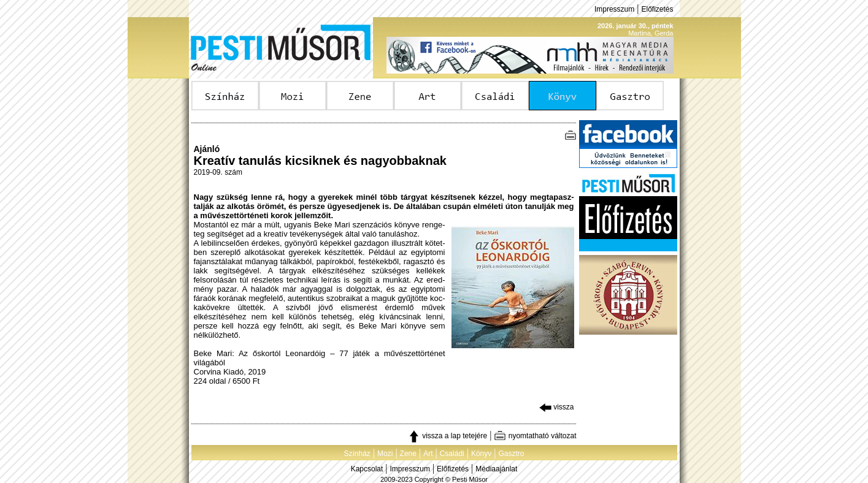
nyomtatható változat (535, 436)
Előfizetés (657, 9)
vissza (557, 407)
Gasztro (512, 454)
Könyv (481, 454)
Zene (408, 454)
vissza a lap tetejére (447, 436)
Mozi (385, 454)
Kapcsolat (367, 469)
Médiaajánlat (496, 469)
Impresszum (614, 9)
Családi (452, 454)
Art (428, 454)
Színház (357, 454)
